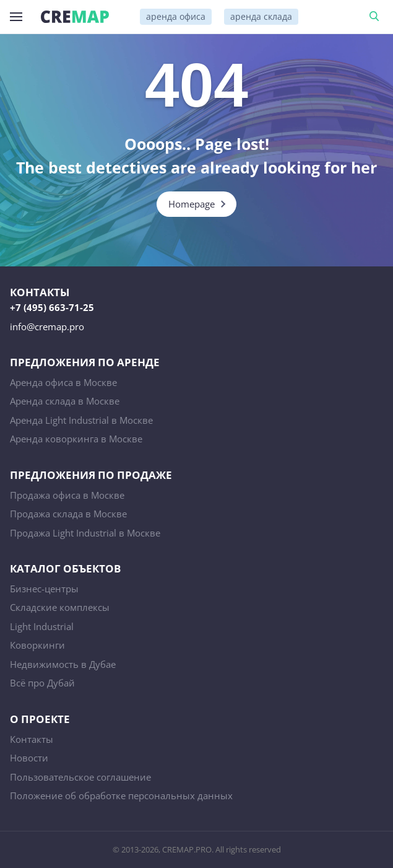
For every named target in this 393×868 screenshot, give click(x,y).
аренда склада (261, 16)
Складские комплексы (60, 607)
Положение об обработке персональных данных (121, 796)
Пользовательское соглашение (80, 777)
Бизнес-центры (44, 589)
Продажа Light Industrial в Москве (85, 533)
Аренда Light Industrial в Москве (81, 420)
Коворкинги (37, 645)
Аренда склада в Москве (65, 401)
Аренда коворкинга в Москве (76, 439)
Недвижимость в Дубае (63, 664)
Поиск (376, 17)
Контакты (32, 739)
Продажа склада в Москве (68, 514)
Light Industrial (42, 626)
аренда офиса (176, 16)
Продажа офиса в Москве (67, 495)
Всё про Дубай (42, 683)
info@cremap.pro (47, 327)
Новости (29, 758)
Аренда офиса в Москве (63, 382)
